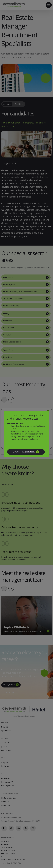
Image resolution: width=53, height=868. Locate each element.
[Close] (46, 413)
